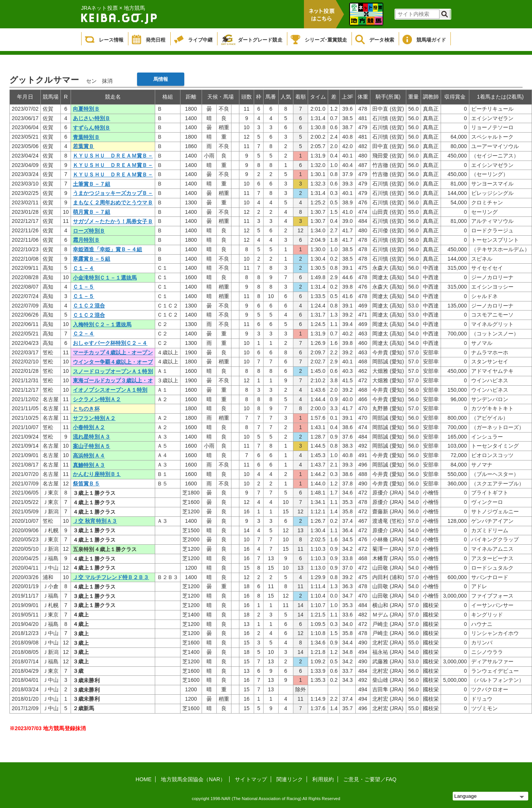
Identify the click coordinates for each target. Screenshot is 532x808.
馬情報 (161, 79)
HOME (143, 779)
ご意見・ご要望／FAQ (370, 779)
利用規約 (323, 779)
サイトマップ (251, 779)
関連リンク (290, 779)
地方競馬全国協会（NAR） (193, 779)
